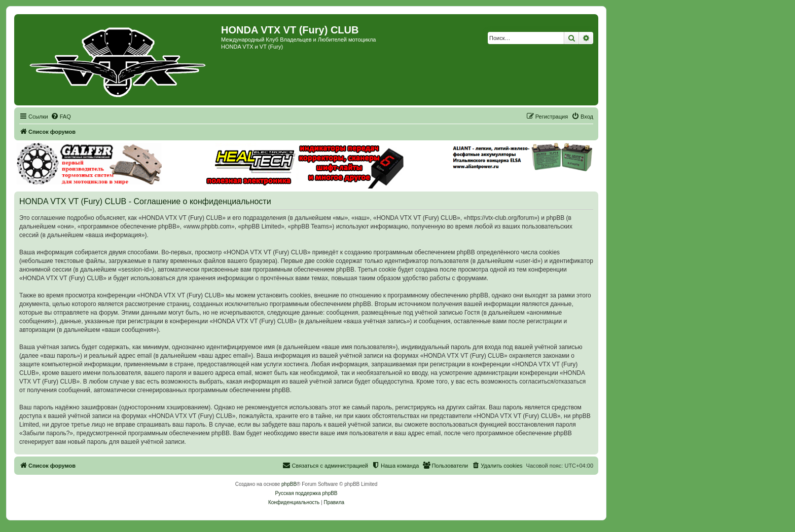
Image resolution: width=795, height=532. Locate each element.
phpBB (289, 484)
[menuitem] (61, 117)
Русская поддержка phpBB (306, 493)
